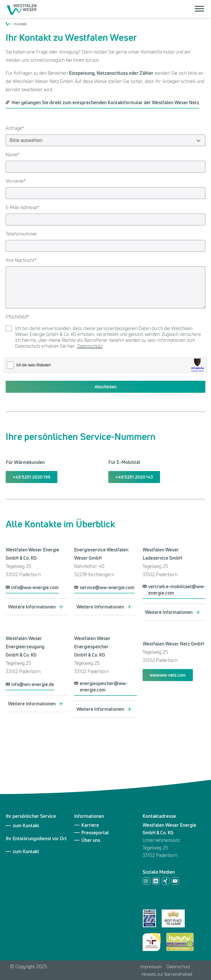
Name (13, 155)
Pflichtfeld (17, 317)
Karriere (90, 825)
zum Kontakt (26, 826)
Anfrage (15, 128)
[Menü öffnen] (199, 9)
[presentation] (105, 366)
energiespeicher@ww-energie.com (104, 686)
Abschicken (106, 387)
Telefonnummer (21, 234)
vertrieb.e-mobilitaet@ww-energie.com (177, 590)
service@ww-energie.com (107, 587)
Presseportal (95, 833)
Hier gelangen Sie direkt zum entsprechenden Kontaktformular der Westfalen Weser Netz (105, 102)
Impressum (151, 967)
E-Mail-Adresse (22, 207)
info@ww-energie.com (35, 587)
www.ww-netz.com (168, 675)
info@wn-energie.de (33, 684)
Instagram (146, 881)
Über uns (91, 840)
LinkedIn (156, 881)
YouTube (175, 881)
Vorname (16, 181)
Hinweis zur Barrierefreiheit (167, 974)
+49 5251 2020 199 (32, 477)
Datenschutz (90, 346)
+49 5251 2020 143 (134, 477)
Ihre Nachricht (21, 260)
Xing (166, 881)
